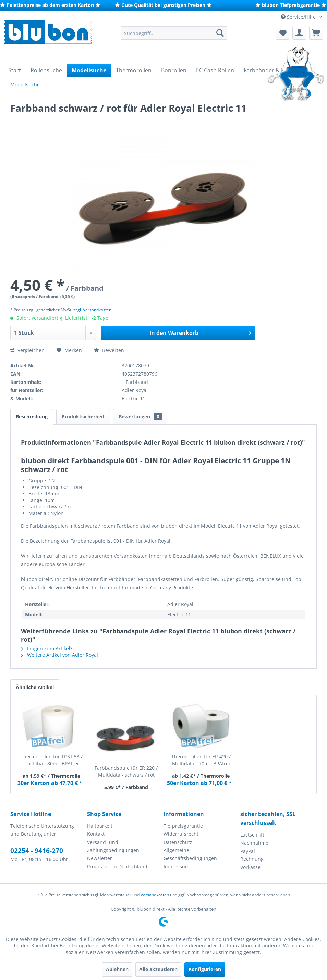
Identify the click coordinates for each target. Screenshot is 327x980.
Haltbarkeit (100, 826)
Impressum (177, 866)
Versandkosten (155, 895)
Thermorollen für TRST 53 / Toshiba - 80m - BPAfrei (52, 760)
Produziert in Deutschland (117, 866)
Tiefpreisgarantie (183, 826)
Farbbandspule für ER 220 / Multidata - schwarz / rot (126, 771)
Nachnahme (254, 843)
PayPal (248, 851)
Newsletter (100, 858)
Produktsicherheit (83, 417)
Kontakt (96, 834)
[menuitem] (174, 33)
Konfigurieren (205, 969)
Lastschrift (252, 835)
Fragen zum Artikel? (47, 648)
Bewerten (109, 350)
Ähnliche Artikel (35, 687)
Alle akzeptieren (158, 969)
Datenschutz (178, 842)
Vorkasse (250, 867)
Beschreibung (32, 417)
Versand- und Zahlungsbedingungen (113, 846)
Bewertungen (140, 417)
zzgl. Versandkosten (92, 310)
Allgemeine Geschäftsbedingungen (190, 854)
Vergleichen (27, 350)
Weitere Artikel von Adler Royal (59, 655)
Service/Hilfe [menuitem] (299, 17)
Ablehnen (117, 969)
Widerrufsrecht (181, 834)
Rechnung (252, 859)
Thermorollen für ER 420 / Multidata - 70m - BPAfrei (201, 760)
